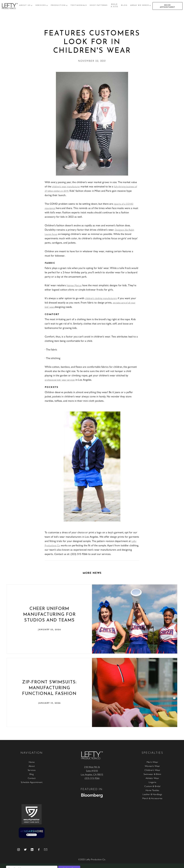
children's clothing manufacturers (101, 298)
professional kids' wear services (60, 380)
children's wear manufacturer (66, 186)
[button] (26, 5)
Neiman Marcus (74, 285)
